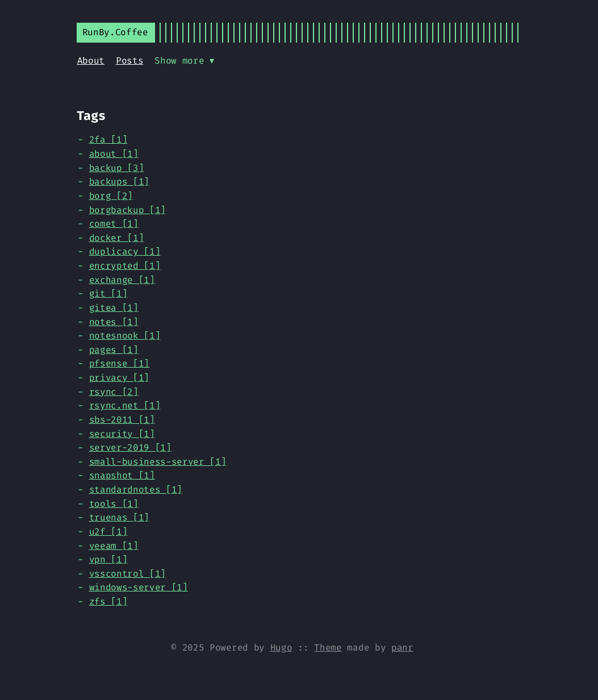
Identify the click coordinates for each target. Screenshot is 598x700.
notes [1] (114, 322)
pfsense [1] (119, 363)
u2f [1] (108, 532)
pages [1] (114, 350)
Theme (328, 647)
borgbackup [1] (128, 210)
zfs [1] (108, 601)
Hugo (281, 647)
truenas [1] (119, 517)
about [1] (114, 154)
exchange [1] (122, 280)
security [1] (122, 434)
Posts (129, 61)
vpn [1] (108, 559)
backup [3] (117, 168)
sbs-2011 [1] (122, 420)
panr (402, 647)
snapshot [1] (122, 475)
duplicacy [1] (125, 251)
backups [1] (119, 182)
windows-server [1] (139, 587)
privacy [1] (119, 378)
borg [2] (111, 196)
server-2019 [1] (130, 447)
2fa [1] (108, 139)
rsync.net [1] (125, 405)
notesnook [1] (125, 336)
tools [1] (114, 504)
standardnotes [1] (136, 489)
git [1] (108, 293)
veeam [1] (114, 546)
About (91, 61)
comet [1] (114, 224)
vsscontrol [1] (128, 574)
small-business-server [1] (158, 462)
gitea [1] (114, 308)
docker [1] (117, 238)
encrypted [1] (125, 266)
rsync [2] (114, 392)
